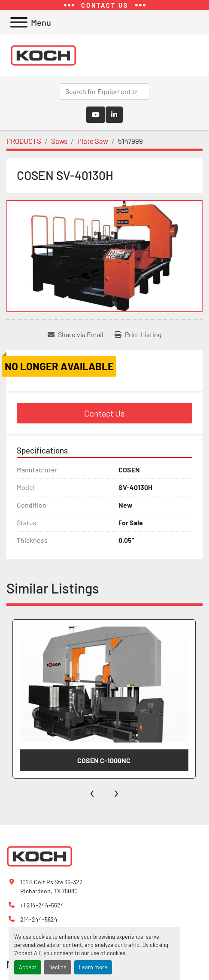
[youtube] (96, 115)
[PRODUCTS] (24, 141)
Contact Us (104, 413)
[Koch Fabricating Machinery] (39, 855)
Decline (58, 967)
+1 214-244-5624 (42, 905)
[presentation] (92, 791)
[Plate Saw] (93, 141)
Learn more (93, 967)
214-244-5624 (39, 919)
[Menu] (19, 22)
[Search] (104, 91)
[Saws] (59, 141)
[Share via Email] (76, 335)
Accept (28, 967)
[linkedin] (114, 115)
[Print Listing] (138, 335)
